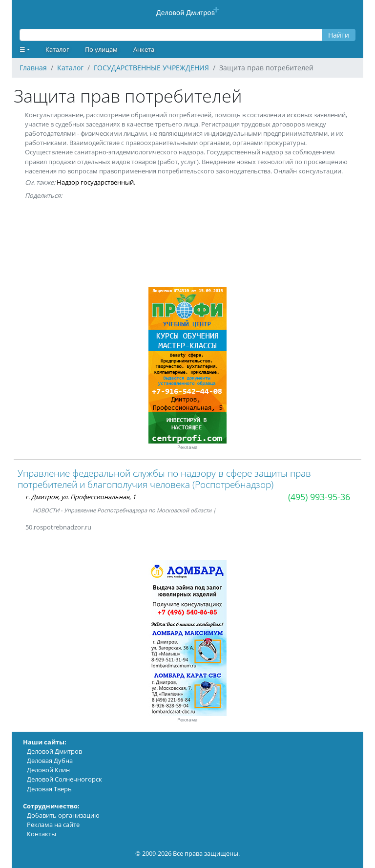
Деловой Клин (48, 770)
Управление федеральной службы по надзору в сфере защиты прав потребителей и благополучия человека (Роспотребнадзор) (164, 479)
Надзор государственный (95, 182)
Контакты (42, 834)
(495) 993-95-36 (319, 497)
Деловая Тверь (49, 789)
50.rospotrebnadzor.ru (58, 527)
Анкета (144, 49)
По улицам (101, 49)
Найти (339, 35)
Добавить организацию (63, 815)
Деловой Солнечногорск (64, 779)
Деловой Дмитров (54, 751)
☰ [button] (22, 49)
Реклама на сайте (53, 825)
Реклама (187, 447)
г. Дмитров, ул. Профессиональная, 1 (81, 497)
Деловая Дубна (50, 761)
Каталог (57, 49)
